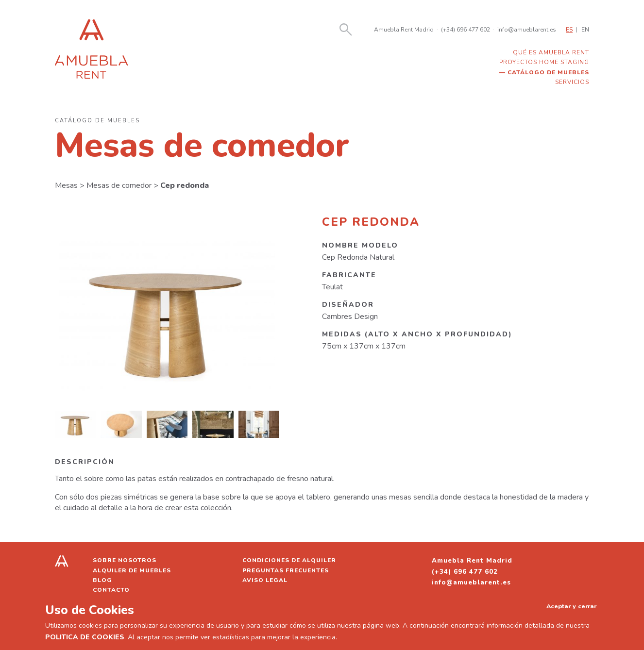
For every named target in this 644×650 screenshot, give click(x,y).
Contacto (111, 590)
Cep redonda (185, 185)
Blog (102, 580)
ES (569, 30)
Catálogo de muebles (548, 72)
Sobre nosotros (125, 560)
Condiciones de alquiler (289, 560)
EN (585, 30)
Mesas (66, 185)
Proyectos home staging (544, 62)
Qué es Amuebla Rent (551, 52)
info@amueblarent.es (527, 30)
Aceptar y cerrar (571, 606)
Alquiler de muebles (132, 570)
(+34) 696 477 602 (466, 30)
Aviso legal (265, 580)
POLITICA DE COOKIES (85, 637)
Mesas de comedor (119, 185)
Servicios (572, 82)
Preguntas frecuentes (286, 570)
